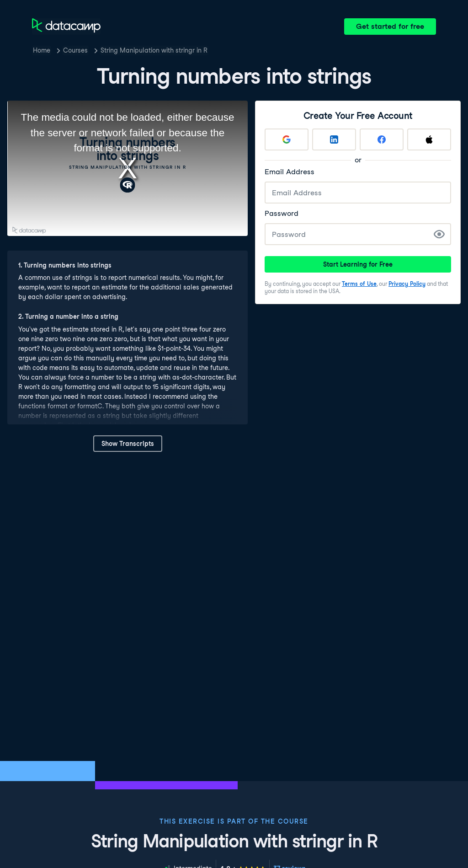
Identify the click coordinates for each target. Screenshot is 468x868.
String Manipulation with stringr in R (154, 50)
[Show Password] (439, 234)
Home (42, 50)
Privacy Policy (407, 284)
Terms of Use (359, 284)
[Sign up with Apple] (429, 139)
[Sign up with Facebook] (382, 139)
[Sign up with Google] (287, 139)
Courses (75, 50)
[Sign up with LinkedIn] (334, 139)
